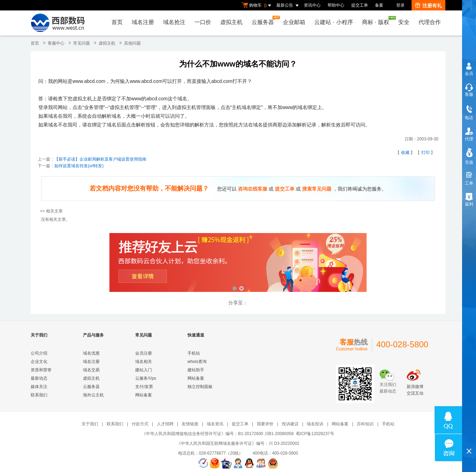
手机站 (194, 353)
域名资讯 (215, 424)
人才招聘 (165, 424)
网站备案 (144, 395)
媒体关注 (39, 387)
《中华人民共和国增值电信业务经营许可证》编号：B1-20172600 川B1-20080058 (218, 434)
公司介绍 (39, 353)
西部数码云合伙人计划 (238, 263)
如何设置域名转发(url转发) (79, 166)
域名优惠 (91, 353)
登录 (400, 5)
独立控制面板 (200, 387)
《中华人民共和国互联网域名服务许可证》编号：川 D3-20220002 (238, 443)
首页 (117, 22)
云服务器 (264, 20)
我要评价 (265, 424)
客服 (469, 94)
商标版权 (377, 21)
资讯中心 (312, 5)
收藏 (405, 153)
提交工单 (360, 5)
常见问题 (82, 43)
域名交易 (91, 370)
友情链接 (190, 424)
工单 (469, 183)
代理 (469, 139)
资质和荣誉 (41, 370)
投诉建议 (290, 424)
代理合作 (430, 22)
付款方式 (140, 424)
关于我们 (90, 424)
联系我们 (39, 395)
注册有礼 (428, 6)
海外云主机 (93, 395)
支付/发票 (144, 387)
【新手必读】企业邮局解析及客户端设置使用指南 (100, 159)
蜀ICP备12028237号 (315, 434)
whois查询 (197, 362)
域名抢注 (174, 22)
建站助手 (196, 370)
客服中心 (56, 43)
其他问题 (132, 43)
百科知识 (365, 424)
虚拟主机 (231, 22)
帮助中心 (336, 5)
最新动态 (39, 378)
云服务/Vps (146, 378)
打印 (425, 153)
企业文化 (39, 362)
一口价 (203, 22)
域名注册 (143, 22)
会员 (469, 73)
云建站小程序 (333, 22)
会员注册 (144, 353)
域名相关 (144, 362)
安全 (404, 22)
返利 (469, 204)
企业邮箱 (294, 22)
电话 (469, 118)
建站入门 (144, 370)
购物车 (257, 6)
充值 (469, 162)
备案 (379, 5)
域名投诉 (315, 424)
